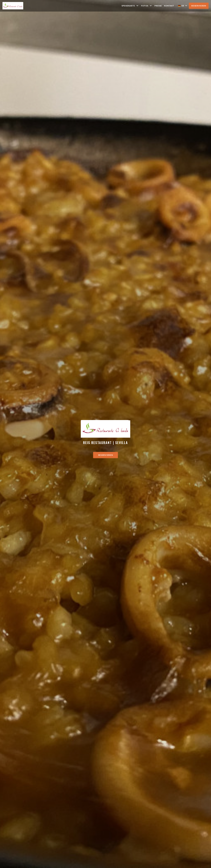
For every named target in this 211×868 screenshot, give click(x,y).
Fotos (147, 6)
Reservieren (199, 6)
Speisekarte (130, 6)
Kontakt (169, 6)
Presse (158, 6)
